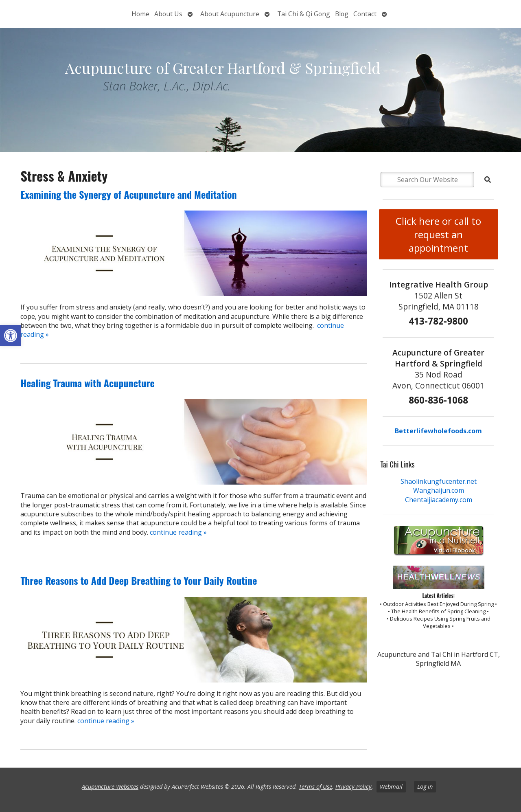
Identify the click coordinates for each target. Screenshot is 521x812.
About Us (168, 14)
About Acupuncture (230, 14)
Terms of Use (315, 787)
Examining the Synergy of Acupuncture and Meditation (128, 194)
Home (140, 14)
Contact (365, 14)
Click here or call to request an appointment (438, 234)
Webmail (391, 787)
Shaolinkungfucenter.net (439, 481)
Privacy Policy (354, 787)
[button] (11, 336)
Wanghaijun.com (439, 490)
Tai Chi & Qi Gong (304, 14)
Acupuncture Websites (110, 787)
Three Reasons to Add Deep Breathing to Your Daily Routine (139, 580)
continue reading (178, 532)
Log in (425, 787)
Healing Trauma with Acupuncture (87, 383)
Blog (342, 14)
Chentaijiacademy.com (439, 500)
